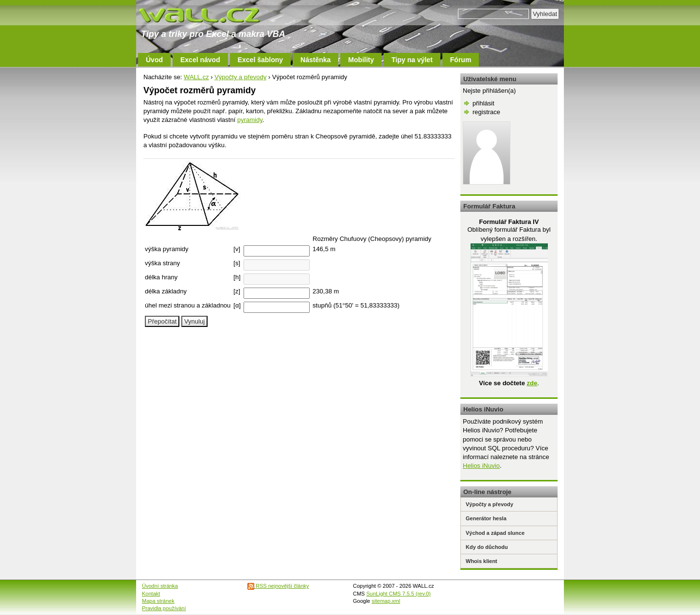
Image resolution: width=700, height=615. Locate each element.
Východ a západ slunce (495, 533)
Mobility (361, 60)
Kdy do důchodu (487, 547)
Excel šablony (260, 60)
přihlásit (483, 103)
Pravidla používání (164, 608)
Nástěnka (315, 60)
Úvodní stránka (160, 586)
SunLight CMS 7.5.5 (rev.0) (399, 594)
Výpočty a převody (240, 77)
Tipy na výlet (412, 60)
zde (532, 383)
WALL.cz (196, 77)
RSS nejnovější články (278, 586)
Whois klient (481, 561)
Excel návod (200, 60)
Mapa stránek (158, 601)
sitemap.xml (386, 601)
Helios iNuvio (481, 466)
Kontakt (151, 594)
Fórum (461, 60)
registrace (486, 112)
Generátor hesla (486, 518)
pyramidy (250, 120)
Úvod (154, 60)
